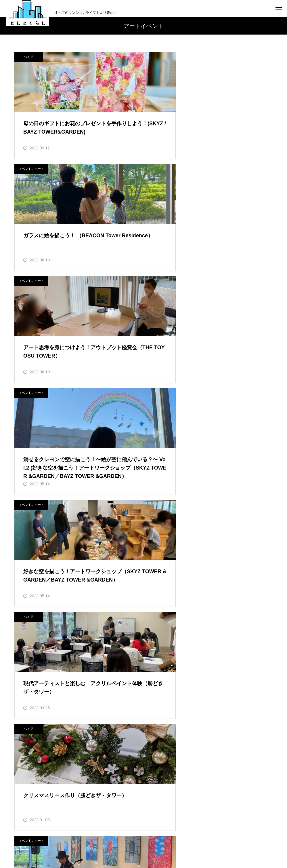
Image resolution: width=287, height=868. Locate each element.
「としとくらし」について (88, 842)
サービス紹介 (162, 633)
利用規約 (130, 842)
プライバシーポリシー (169, 842)
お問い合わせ (211, 842)
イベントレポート (165, 57)
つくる (29, 57)
